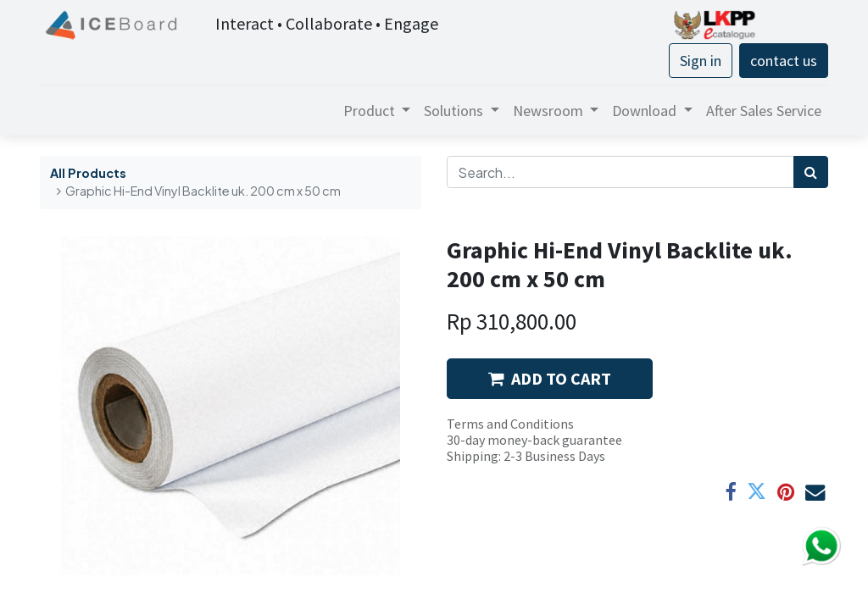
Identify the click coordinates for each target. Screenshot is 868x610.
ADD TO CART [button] (550, 378)
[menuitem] (764, 111)
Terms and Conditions (510, 424)
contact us (784, 61)
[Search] (811, 172)
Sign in (701, 61)
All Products (88, 173)
